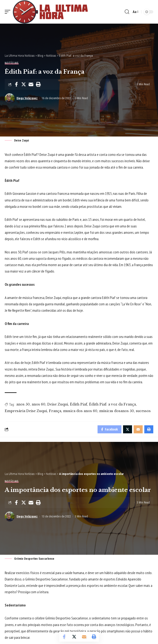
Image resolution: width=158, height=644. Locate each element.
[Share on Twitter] (24, 84)
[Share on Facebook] (16, 84)
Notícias (12, 63)
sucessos (143, 411)
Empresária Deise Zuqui (26, 411)
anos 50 (23, 404)
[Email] (31, 84)
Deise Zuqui (58, 404)
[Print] (38, 84)
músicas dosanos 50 (117, 411)
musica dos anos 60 (80, 411)
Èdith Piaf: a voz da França (112, 404)
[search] (127, 12)
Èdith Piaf (79, 404)
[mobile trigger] (9, 12)
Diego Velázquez (27, 98)
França (55, 411)
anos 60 (38, 404)
